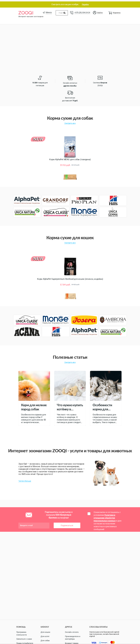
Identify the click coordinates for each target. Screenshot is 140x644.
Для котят (45, 636)
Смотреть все (70, 122)
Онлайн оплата (72, 632)
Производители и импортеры (73, 638)
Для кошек (45, 632)
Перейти (85, 3)
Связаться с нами (24, 639)
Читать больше (25, 480)
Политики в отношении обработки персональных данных (105, 516)
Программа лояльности (22, 633)
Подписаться (67, 524)
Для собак (45, 641)
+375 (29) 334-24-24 (82, 11)
